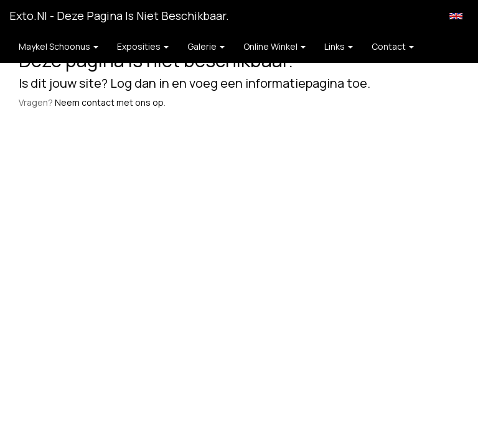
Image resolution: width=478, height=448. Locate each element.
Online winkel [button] (274, 46)
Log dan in (140, 83)
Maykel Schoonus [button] (59, 46)
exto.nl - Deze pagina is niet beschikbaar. (119, 16)
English (456, 16)
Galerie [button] (206, 46)
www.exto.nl (117, 148)
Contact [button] (393, 46)
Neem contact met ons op (109, 102)
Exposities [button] (143, 46)
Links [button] (339, 46)
